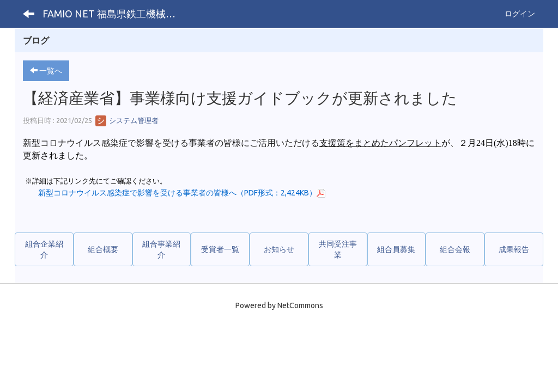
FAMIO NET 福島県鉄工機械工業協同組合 (115, 14)
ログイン (520, 14)
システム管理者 (127, 120)
